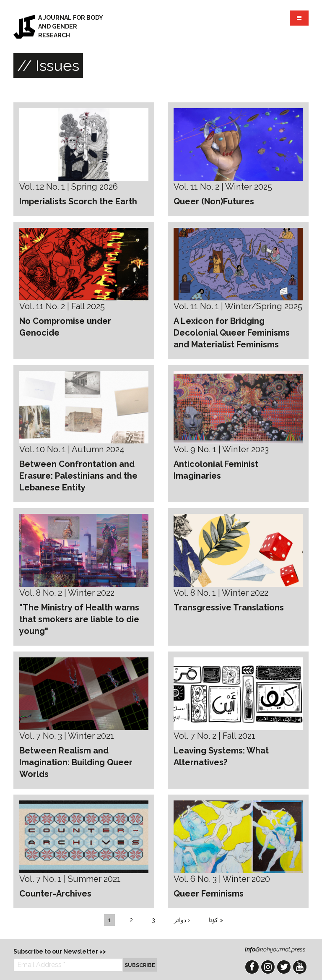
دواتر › (182, 920)
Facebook (252, 967)
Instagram (268, 967)
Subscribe (140, 965)
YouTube (300, 967)
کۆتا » (216, 920)
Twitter (284, 967)
